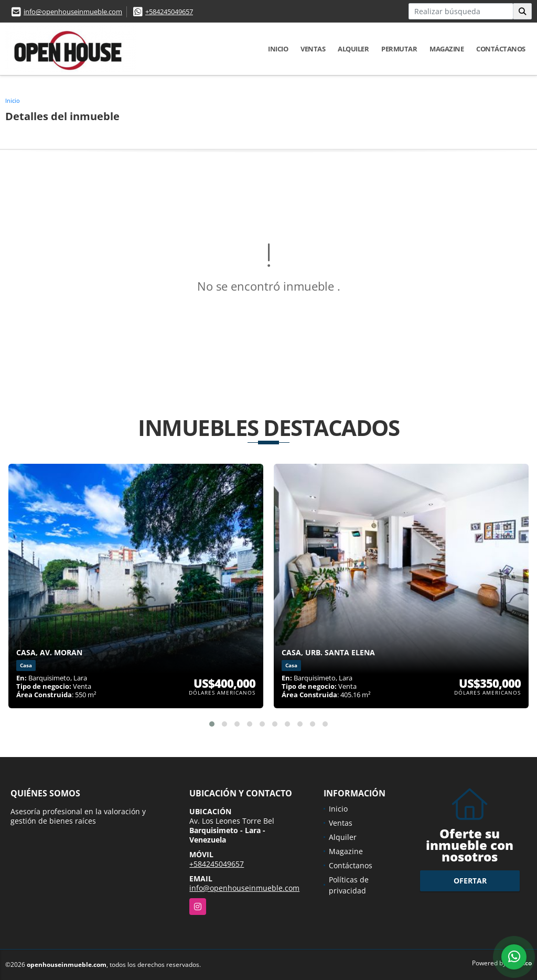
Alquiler (353, 49)
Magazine (447, 49)
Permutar (399, 49)
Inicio (278, 49)
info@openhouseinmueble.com (73, 12)
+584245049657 (169, 12)
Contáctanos (501, 49)
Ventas (313, 49)
